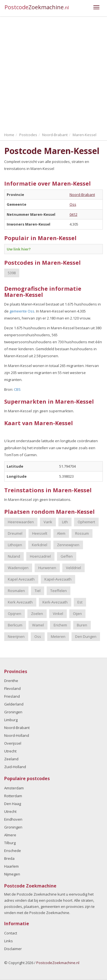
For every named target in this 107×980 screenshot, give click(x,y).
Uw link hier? (19, 249)
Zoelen (37, 614)
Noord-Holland (17, 735)
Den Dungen (86, 636)
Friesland (12, 696)
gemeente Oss (22, 311)
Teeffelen (59, 591)
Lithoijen (15, 545)
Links (9, 941)
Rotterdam (13, 796)
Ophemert (86, 522)
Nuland (14, 556)
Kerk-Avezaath (55, 602)
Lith (65, 522)
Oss (73, 204)
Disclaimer (13, 949)
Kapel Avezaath (21, 579)
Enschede (13, 851)
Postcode (37, 7)
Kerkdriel (40, 545)
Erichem (60, 625)
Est (80, 602)
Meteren (58, 636)
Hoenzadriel (40, 556)
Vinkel (58, 614)
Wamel (38, 625)
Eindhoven (13, 819)
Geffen (67, 556)
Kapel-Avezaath (58, 579)
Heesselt (40, 533)
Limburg (11, 720)
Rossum (82, 533)
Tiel (38, 591)
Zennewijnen (68, 545)
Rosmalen (16, 591)
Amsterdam (14, 788)
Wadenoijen (18, 568)
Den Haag (13, 804)
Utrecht (10, 751)
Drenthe (11, 681)
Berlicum (15, 625)
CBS (17, 389)
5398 (12, 273)
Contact (11, 933)
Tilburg (10, 843)
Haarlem (11, 866)
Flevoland (12, 688)
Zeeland (11, 759)
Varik (48, 522)
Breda (9, 858)
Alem (61, 533)
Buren (82, 625)
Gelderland (14, 704)
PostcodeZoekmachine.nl (58, 963)
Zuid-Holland (15, 767)
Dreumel (15, 533)
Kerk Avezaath (20, 602)
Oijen (77, 614)
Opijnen (15, 614)
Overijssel (13, 743)
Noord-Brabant (82, 195)
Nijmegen (12, 874)
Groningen (13, 712)
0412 (73, 214)
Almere (10, 835)
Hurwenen (47, 568)
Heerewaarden (21, 522)
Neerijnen (16, 636)
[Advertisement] (53, 73)
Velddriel (73, 568)
